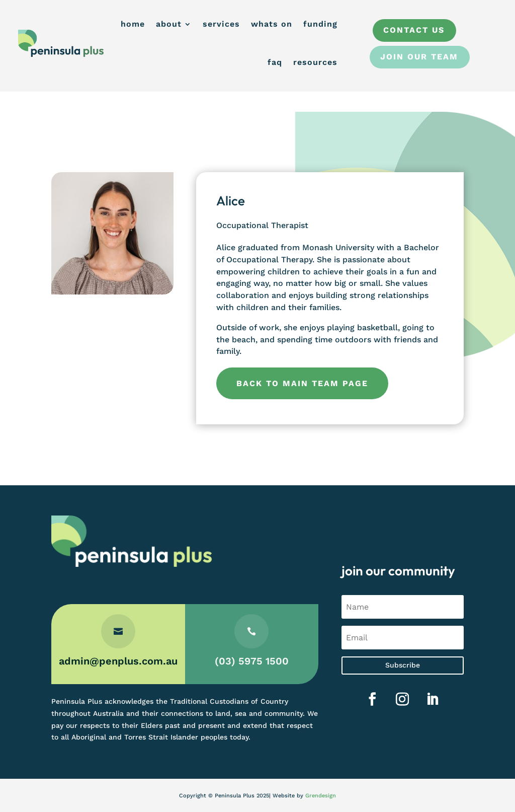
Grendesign (321, 796)
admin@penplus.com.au (118, 661)
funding (320, 24)
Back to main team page (302, 383)
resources (315, 62)
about (169, 24)
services (221, 24)
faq (275, 62)
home (133, 24)
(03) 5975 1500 (252, 661)
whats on (272, 24)
